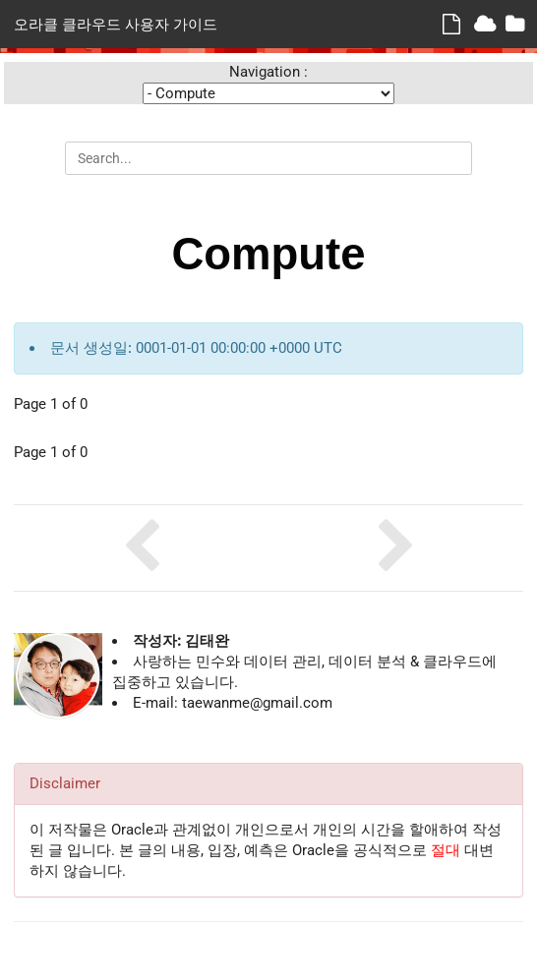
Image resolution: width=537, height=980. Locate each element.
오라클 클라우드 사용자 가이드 (116, 24)
